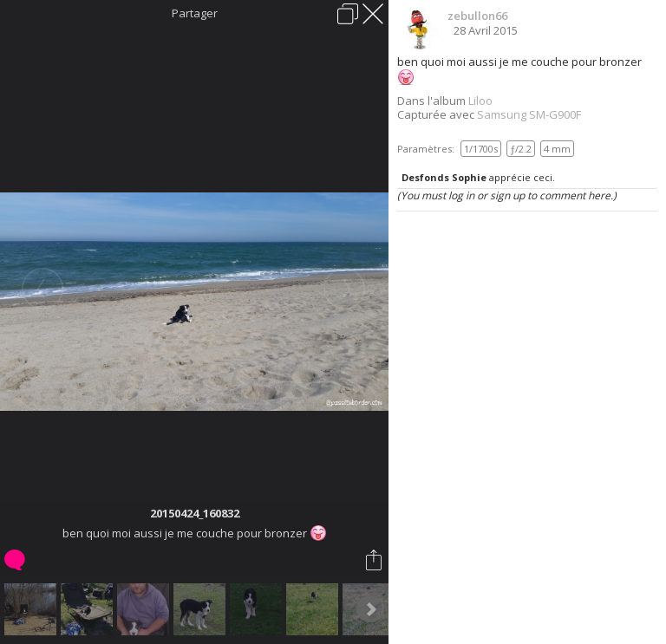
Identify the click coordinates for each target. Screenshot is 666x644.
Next (370, 609)
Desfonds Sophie (444, 177)
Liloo (480, 101)
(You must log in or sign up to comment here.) (507, 195)
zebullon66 (477, 16)
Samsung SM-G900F (529, 114)
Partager (195, 13)
